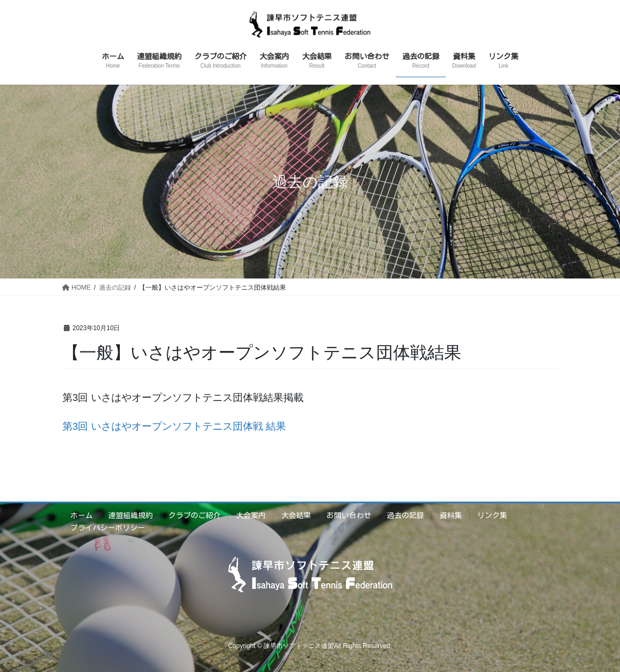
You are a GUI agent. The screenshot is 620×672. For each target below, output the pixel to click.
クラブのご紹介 (194, 515)
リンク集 (492, 515)
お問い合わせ (349, 515)
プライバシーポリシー (108, 528)
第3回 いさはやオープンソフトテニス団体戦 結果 (174, 426)
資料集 (451, 515)
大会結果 (296, 515)
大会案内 (251, 515)
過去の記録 (405, 515)
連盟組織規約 (130, 515)
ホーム (81, 515)
